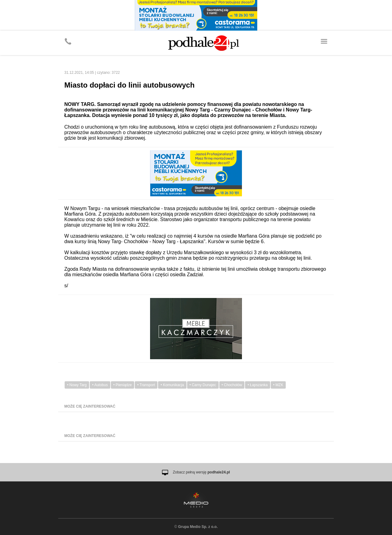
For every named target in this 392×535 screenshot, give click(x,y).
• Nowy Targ (77, 385)
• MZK (278, 385)
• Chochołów (232, 385)
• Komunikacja (172, 385)
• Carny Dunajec (203, 385)
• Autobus (100, 385)
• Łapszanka (258, 385)
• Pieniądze (123, 385)
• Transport (146, 385)
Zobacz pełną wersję (201, 472)
